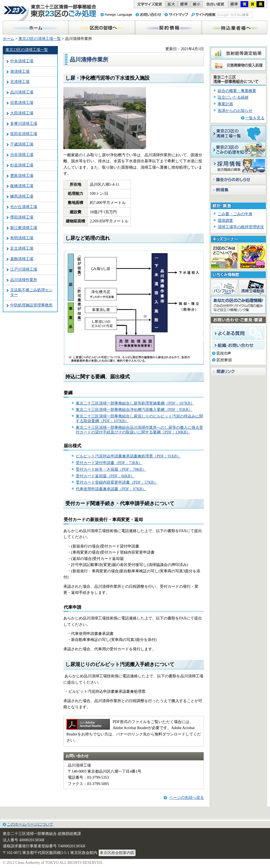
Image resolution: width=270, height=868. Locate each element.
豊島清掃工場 (22, 176)
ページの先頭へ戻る (187, 798)
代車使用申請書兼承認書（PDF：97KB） (111, 489)
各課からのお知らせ (235, 111)
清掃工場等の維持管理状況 (241, 227)
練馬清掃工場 (22, 196)
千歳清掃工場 (22, 144)
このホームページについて (30, 824)
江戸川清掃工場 (24, 269)
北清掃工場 (20, 82)
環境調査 (225, 221)
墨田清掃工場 (22, 217)
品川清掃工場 (22, 92)
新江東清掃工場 (24, 228)
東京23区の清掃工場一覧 (40, 39)
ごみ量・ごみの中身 (235, 214)
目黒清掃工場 (22, 103)
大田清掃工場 (22, 113)
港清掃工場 (20, 72)
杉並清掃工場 (22, 165)
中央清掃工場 (22, 61)
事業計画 (225, 104)
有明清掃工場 (22, 238)
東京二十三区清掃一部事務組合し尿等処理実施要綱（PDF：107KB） (135, 403)
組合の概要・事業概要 (237, 91)
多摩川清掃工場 (24, 124)
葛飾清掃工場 (22, 259)
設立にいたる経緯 (233, 97)
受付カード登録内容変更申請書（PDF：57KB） (117, 482)
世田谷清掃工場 (24, 134)
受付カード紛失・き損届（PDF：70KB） (111, 469)
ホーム (9, 39)
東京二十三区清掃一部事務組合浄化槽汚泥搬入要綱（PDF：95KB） (134, 410)
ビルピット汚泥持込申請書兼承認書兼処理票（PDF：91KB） (128, 456)
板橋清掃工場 (22, 186)
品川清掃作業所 (24, 280)
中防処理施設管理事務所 (31, 305)
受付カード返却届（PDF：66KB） (105, 476)
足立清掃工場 (22, 248)
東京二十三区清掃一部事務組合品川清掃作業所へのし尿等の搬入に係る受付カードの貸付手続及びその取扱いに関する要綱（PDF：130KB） (139, 430)
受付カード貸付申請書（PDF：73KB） (109, 463)
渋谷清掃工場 (22, 155)
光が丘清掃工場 (24, 207)
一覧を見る (255, 118)
